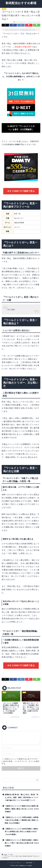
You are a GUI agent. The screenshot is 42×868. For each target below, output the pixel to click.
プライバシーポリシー (16, 863)
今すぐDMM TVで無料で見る (21, 191)
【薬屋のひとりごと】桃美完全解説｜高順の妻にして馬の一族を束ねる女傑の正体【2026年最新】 (22, 843)
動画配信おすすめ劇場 (21, 3)
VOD (4, 9)
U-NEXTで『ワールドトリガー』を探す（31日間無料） (21, 128)
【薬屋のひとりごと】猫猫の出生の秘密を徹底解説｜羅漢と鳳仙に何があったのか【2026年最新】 (22, 809)
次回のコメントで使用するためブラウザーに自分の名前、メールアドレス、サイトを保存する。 (20, 761)
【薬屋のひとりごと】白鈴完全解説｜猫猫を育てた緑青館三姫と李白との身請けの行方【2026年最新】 (22, 832)
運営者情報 (29, 863)
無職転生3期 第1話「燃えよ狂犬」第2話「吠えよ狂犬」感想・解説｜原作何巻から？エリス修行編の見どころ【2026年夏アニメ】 (22, 797)
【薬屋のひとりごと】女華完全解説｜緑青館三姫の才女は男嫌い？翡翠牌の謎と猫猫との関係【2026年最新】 (22, 820)
